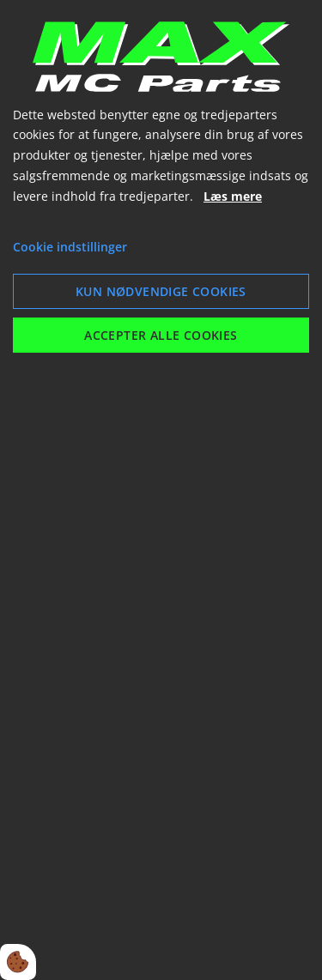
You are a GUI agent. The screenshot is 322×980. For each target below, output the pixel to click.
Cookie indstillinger (70, 247)
